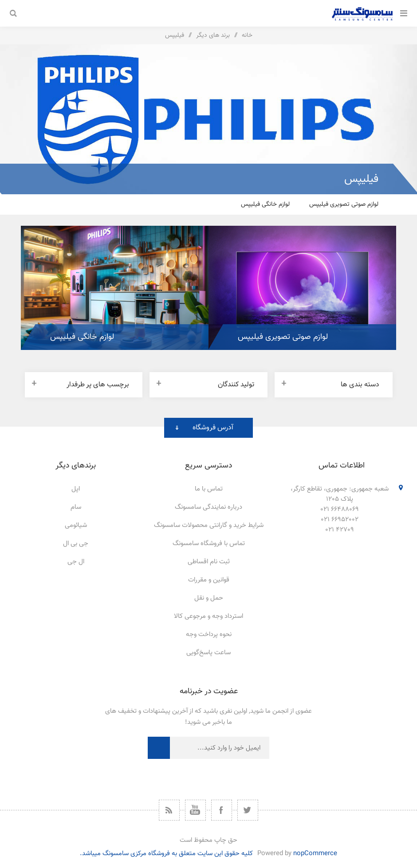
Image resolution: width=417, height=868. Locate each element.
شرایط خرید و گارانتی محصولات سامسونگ (209, 525)
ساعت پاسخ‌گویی (208, 653)
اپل (76, 489)
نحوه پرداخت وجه (209, 634)
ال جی (76, 562)
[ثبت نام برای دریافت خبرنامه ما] (220, 748)
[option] (302, 288)
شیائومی (76, 525)
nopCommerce (315, 854)
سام (76, 507)
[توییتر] (248, 810)
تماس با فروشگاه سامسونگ (209, 544)
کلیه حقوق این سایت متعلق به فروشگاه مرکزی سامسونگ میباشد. (166, 854)
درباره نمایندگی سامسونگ (208, 507)
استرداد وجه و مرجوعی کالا (208, 616)
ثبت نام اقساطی (209, 562)
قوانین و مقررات (209, 580)
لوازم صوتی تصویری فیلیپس (344, 204)
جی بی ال (76, 544)
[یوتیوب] (195, 810)
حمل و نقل (209, 598)
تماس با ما (209, 489)
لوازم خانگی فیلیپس (265, 204)
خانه (247, 35)
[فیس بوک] (222, 810)
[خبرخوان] (169, 810)
